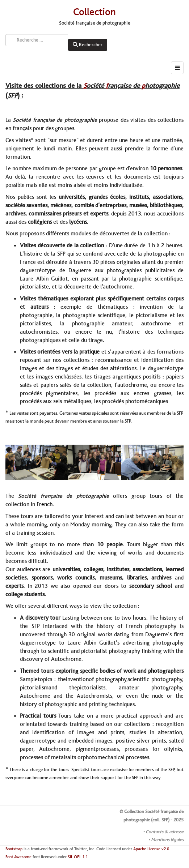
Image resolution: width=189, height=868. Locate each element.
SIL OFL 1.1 (78, 857)
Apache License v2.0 (151, 849)
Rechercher (88, 45)
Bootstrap (14, 849)
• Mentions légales (166, 840)
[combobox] (37, 40)
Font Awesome (18, 857)
